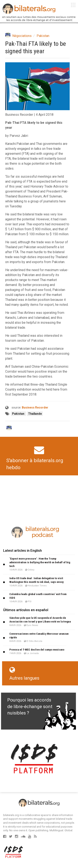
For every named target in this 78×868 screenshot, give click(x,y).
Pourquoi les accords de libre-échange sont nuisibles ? (30, 706)
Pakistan (43, 36)
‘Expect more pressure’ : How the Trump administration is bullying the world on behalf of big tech (40, 562)
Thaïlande (35, 414)
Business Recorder (35, 407)
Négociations (22, 36)
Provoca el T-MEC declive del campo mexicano (37, 650)
